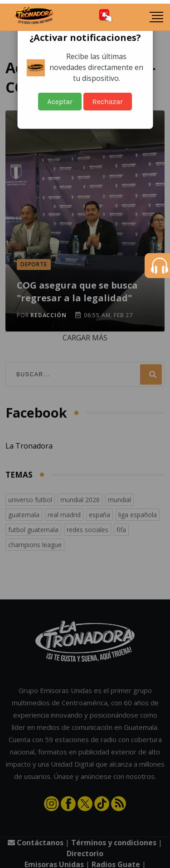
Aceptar (60, 102)
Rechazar (108, 102)
